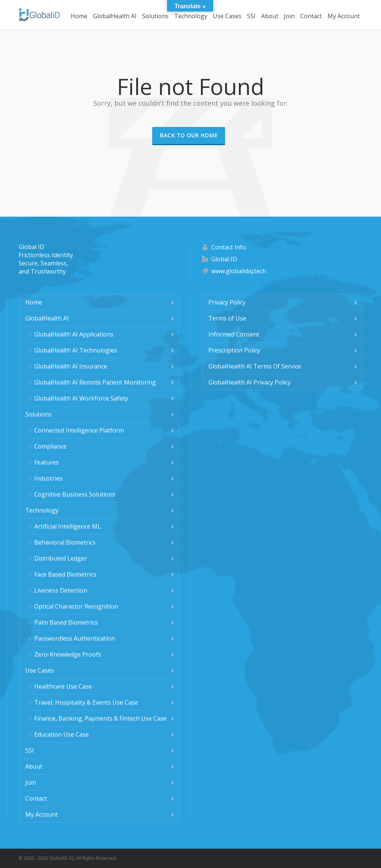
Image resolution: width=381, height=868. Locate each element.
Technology (42, 510)
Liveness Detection (61, 590)
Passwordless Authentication (75, 638)
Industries (48, 478)
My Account (41, 814)
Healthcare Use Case (63, 686)
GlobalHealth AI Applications (74, 334)
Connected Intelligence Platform (79, 430)
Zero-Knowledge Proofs (68, 654)
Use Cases (40, 670)
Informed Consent (234, 334)
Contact (36, 798)
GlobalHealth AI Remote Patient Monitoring (95, 382)
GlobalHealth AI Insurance (71, 366)
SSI (30, 750)
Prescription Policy (234, 350)
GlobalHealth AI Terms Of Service (255, 366)
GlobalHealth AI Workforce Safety (81, 398)
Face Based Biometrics (65, 574)
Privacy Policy (227, 302)
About (34, 766)
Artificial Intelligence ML (68, 526)
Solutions (39, 414)
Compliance (50, 446)
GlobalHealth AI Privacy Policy (249, 382)
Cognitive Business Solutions (75, 494)
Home (34, 302)
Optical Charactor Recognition (76, 606)
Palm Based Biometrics (66, 622)
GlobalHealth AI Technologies (76, 350)
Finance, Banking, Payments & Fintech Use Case (100, 718)
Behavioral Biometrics (65, 542)
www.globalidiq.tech (239, 271)
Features (47, 462)
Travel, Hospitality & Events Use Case (86, 702)
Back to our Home (189, 135)
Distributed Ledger (61, 558)
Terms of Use (227, 318)
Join (31, 782)
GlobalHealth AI (47, 318)
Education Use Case (62, 734)
